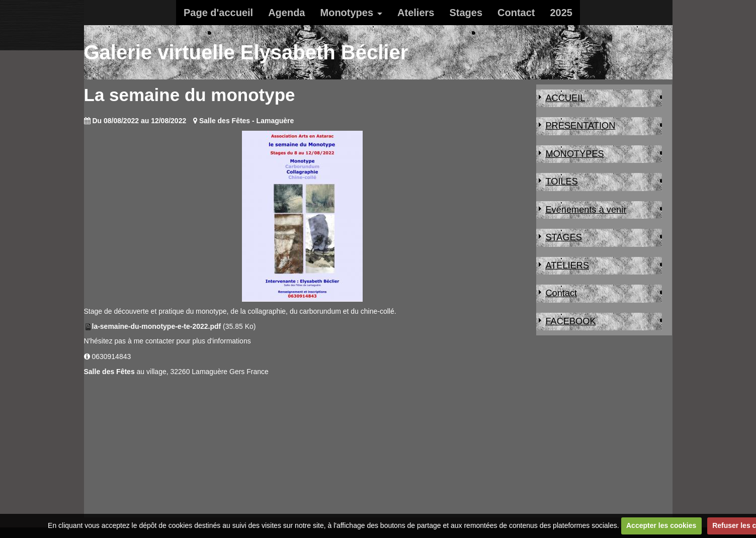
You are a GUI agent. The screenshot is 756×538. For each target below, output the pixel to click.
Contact (516, 13)
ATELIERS (567, 265)
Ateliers (416, 13)
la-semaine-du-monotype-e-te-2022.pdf (157, 326)
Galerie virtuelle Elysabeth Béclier (246, 52)
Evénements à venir (586, 210)
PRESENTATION (580, 126)
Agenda (286, 13)
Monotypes (347, 13)
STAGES (563, 237)
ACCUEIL (565, 98)
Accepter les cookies (661, 525)
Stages (466, 13)
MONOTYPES (574, 154)
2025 (561, 13)
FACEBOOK (570, 321)
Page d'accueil (218, 13)
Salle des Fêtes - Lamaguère (246, 121)
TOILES (561, 182)
